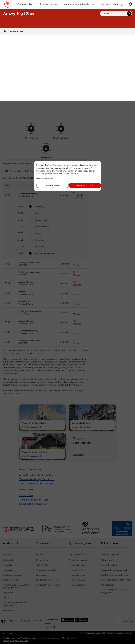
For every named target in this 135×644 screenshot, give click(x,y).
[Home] (5, 31)
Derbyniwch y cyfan (84, 185)
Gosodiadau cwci (51, 185)
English (122, 4)
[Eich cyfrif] (130, 4)
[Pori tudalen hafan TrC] (8, 5)
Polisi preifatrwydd (45, 179)
